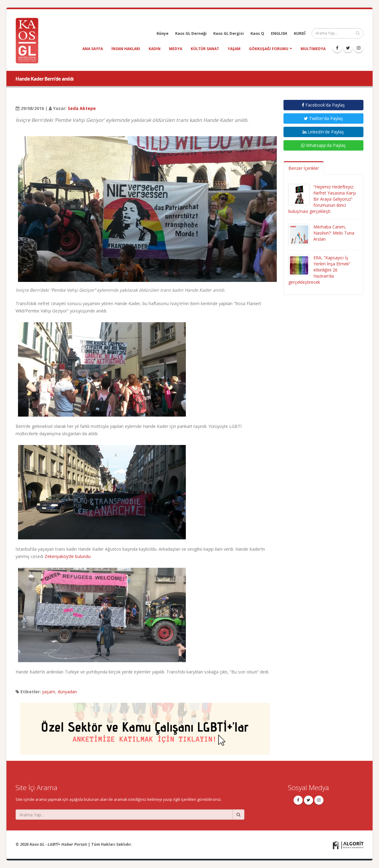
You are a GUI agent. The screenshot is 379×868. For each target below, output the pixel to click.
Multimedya (313, 49)
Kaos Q (257, 33)
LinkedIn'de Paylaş (323, 132)
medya (176, 49)
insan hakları (126, 49)
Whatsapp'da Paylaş (323, 145)
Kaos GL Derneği (191, 33)
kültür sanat (205, 49)
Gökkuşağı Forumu (269, 49)
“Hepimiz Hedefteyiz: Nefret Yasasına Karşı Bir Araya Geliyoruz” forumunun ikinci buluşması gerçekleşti (322, 199)
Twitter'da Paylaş (323, 118)
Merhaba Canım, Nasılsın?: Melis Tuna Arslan (334, 233)
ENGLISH (279, 33)
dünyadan (67, 692)
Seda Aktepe (82, 108)
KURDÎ (300, 33)
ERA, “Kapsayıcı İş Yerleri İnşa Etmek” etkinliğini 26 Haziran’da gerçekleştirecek (319, 270)
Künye (162, 33)
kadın (155, 49)
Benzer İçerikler (304, 168)
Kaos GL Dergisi (229, 33)
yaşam (234, 49)
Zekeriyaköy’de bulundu (68, 556)
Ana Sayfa (93, 49)
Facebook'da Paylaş (323, 105)
